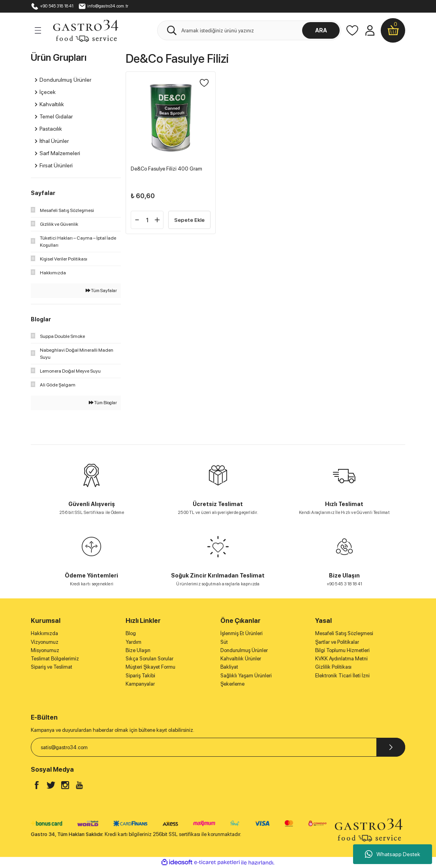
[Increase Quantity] (157, 220)
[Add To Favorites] (204, 83)
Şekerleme (232, 684)
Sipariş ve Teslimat (52, 667)
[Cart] (393, 30)
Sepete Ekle (189, 220)
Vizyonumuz (45, 642)
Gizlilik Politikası (333, 667)
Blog (131, 633)
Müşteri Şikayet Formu (150, 667)
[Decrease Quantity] (137, 220)
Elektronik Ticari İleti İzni (342, 675)
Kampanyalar (140, 684)
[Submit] (391, 747)
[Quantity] (147, 220)
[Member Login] (370, 30)
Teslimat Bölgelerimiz (55, 658)
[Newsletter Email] (218, 747)
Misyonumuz (45, 650)
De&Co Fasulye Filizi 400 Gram (166, 169)
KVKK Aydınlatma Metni (341, 658)
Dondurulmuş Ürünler (244, 650)
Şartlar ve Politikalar (337, 642)
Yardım (133, 642)
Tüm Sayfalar (101, 291)
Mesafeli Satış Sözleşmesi (344, 633)
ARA (321, 30)
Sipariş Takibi (140, 675)
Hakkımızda (44, 633)
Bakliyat (229, 667)
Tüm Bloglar (103, 403)
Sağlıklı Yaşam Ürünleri (246, 675)
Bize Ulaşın (138, 650)
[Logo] (85, 30)
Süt (224, 642)
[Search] (249, 30)
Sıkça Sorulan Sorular (149, 658)
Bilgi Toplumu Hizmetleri (342, 650)
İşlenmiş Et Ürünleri (241, 633)
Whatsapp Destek (393, 854)
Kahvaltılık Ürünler (241, 658)
